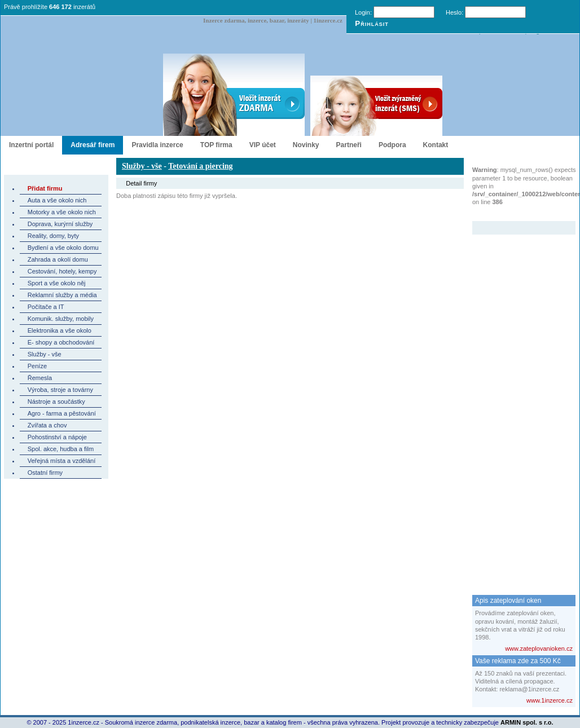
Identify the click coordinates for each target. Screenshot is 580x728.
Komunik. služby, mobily (61, 319)
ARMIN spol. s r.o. (527, 722)
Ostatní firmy (45, 473)
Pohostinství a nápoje (57, 437)
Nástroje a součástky (56, 401)
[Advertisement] (517, 404)
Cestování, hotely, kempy (62, 271)
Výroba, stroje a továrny (60, 390)
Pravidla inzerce (157, 145)
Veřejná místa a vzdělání (61, 461)
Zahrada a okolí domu (58, 259)
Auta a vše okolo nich (57, 200)
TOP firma (216, 145)
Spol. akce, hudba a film (61, 449)
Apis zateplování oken (508, 601)
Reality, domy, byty (53, 236)
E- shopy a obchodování (61, 342)
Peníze (37, 366)
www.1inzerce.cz (550, 700)
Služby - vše (45, 354)
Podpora (392, 145)
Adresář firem (93, 145)
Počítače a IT (46, 307)
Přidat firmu (45, 188)
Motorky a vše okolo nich (62, 212)
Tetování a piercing (200, 166)
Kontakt (436, 145)
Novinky (306, 145)
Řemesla (40, 378)
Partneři (349, 145)
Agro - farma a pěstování (62, 413)
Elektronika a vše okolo (60, 330)
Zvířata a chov (47, 425)
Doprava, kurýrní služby (60, 224)
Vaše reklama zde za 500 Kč (518, 661)
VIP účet (263, 145)
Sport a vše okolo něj (57, 283)
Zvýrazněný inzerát (515, 214)
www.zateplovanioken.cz (539, 648)
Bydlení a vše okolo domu (63, 248)
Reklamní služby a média (62, 295)
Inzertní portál (31, 145)
